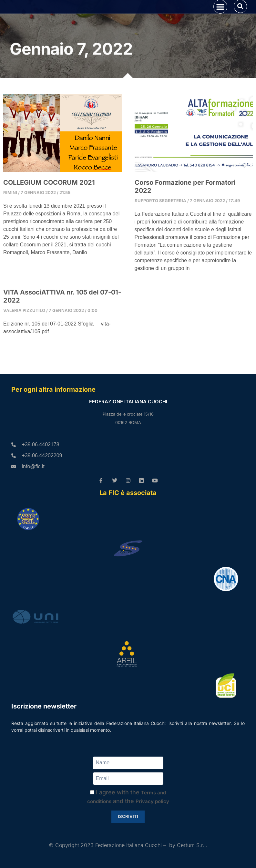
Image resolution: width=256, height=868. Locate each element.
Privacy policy (152, 801)
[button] (220, 16)
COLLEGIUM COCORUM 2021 (49, 202)
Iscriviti (128, 816)
